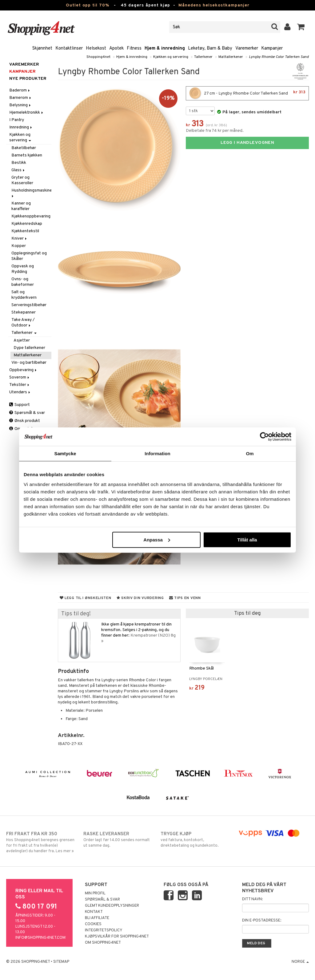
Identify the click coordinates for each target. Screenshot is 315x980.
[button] (301, 27)
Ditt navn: (252, 899)
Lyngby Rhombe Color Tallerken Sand (279, 57)
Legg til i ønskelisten (86, 598)
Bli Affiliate (97, 918)
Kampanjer (272, 49)
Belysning (20, 105)
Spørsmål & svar (27, 413)
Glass (18, 170)
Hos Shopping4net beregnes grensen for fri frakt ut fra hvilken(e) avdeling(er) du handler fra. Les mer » (42, 842)
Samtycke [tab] (65, 454)
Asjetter (22, 340)
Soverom (20, 377)
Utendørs (20, 392)
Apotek (116, 49)
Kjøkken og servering (171, 57)
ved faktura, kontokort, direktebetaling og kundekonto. (196, 840)
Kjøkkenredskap (27, 224)
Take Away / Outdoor (23, 323)
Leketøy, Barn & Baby (210, 49)
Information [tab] (157, 454)
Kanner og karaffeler (21, 206)
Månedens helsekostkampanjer (214, 5)
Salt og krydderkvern (24, 295)
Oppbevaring (23, 370)
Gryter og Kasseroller (22, 180)
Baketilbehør (24, 148)
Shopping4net (98, 57)
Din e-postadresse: (262, 921)
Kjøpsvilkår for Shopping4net (117, 937)
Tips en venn (185, 598)
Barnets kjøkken (27, 155)
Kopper (19, 246)
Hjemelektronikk (27, 113)
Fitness (134, 49)
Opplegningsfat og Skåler (29, 256)
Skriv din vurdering (140, 598)
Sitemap (61, 962)
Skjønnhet (42, 49)
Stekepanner (24, 312)
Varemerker (247, 49)
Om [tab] (250, 454)
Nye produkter (28, 79)
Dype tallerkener (29, 348)
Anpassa (157, 539)
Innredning (21, 127)
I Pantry (17, 120)
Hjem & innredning (165, 49)
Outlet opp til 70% (88, 5)
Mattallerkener (231, 57)
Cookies (93, 924)
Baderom (20, 90)
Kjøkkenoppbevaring (31, 216)
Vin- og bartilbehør (29, 363)
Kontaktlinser (69, 49)
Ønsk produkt (25, 421)
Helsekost (96, 49)
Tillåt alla (247, 539)
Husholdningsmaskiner (31, 193)
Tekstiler (20, 385)
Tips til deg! (76, 614)
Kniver (20, 239)
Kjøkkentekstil (25, 231)
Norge (300, 962)
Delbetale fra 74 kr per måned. (215, 131)
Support (20, 405)
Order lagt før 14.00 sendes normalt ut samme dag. (119, 840)
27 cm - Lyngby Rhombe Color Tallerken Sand (247, 93)
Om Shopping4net (103, 943)
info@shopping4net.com (40, 938)
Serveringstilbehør (29, 305)
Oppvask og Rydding (23, 269)
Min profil (95, 893)
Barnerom (21, 98)
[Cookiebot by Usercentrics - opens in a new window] (264, 437)
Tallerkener (203, 57)
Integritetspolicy (104, 930)
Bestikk (19, 163)
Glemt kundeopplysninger (112, 906)
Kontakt (94, 912)
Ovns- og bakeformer (23, 282)
